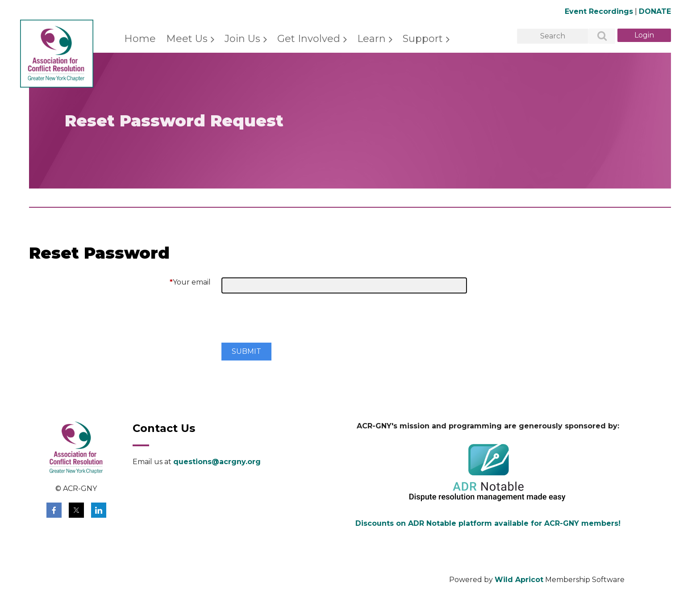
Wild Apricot (519, 580)
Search (597, 37)
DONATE (655, 11)
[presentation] (289, 322)
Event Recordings (599, 11)
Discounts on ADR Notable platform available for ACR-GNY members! (488, 523)
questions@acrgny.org (217, 462)
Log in (644, 35)
